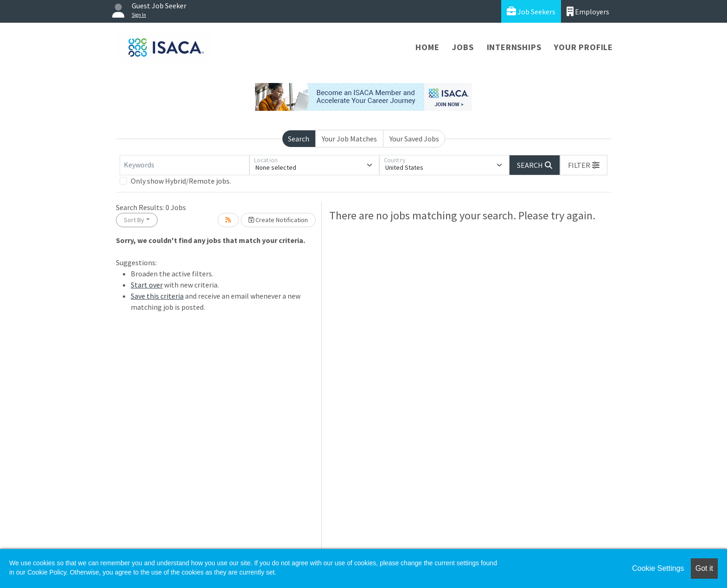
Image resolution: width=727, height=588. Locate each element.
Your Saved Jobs (414, 139)
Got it (704, 568)
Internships (514, 47)
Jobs (463, 47)
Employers (588, 11)
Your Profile (584, 47)
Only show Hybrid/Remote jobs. (181, 181)
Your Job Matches (349, 139)
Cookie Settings (658, 568)
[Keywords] (185, 165)
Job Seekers (531, 11)
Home (427, 47)
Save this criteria (157, 296)
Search (299, 139)
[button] (584, 165)
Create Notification (278, 220)
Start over (147, 285)
